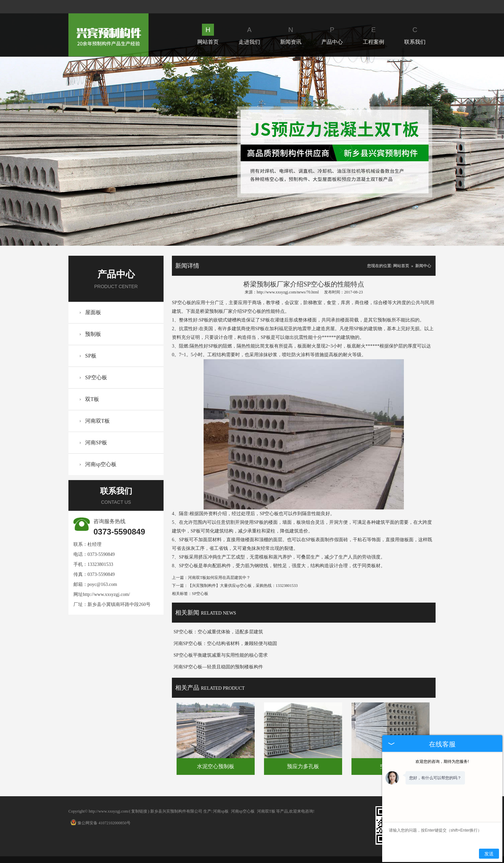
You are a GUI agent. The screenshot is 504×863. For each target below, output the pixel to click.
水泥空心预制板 (216, 766)
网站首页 (208, 34)
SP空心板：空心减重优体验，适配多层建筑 (218, 632)
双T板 (92, 399)
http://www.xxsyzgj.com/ (106, 594)
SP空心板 (96, 377)
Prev (163, 151)
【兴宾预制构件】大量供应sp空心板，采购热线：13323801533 (243, 586)
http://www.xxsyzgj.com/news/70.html (288, 292)
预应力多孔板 (303, 766)
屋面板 (93, 312)
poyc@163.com (102, 584)
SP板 (91, 356)
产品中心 (332, 34)
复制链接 (139, 811)
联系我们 (415, 34)
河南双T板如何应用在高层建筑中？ (219, 578)
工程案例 (373, 34)
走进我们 (249, 34)
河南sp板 (221, 811)
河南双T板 (97, 421)
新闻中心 (423, 266)
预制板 (93, 334)
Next (341, 151)
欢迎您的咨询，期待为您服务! (442, 762)
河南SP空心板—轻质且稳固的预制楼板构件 (218, 667)
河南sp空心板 (101, 464)
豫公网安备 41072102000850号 (100, 823)
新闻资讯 (291, 34)
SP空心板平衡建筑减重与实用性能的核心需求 (221, 655)
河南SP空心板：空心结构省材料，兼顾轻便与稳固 (225, 643)
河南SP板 (96, 443)
